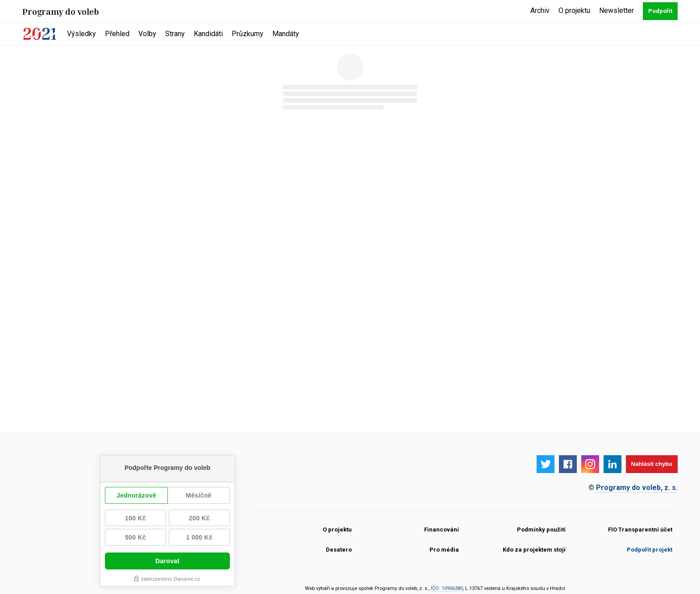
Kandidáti (208, 34)
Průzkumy (248, 34)
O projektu (574, 10)
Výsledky (81, 34)
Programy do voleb (61, 11)
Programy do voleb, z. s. (637, 488)
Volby (147, 34)
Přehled (117, 34)
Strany (175, 34)
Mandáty (286, 34)
